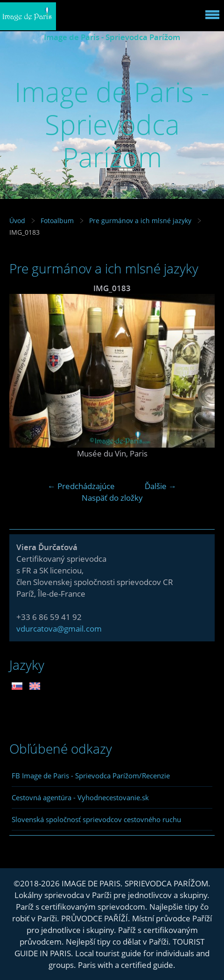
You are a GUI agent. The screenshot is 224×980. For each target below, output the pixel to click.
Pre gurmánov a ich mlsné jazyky (140, 221)
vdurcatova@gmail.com (59, 629)
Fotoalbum (57, 221)
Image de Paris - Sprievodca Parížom (112, 37)
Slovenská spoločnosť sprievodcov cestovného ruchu (96, 819)
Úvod (17, 221)
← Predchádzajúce (81, 486)
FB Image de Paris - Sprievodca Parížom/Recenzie (91, 776)
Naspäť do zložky (112, 498)
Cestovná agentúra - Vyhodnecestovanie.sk (80, 797)
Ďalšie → (161, 486)
